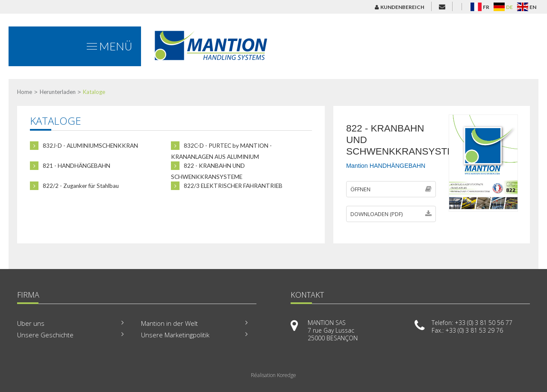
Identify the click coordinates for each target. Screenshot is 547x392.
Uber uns (31, 323)
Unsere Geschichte (45, 335)
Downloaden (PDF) (391, 214)
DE (509, 7)
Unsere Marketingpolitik (175, 335)
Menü (110, 46)
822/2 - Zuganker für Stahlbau (74, 186)
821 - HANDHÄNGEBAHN (70, 166)
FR (486, 7)
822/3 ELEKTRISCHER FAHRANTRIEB (227, 186)
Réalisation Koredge (273, 375)
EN (533, 7)
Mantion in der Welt (169, 323)
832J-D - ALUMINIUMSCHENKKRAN (84, 146)
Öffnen (391, 189)
